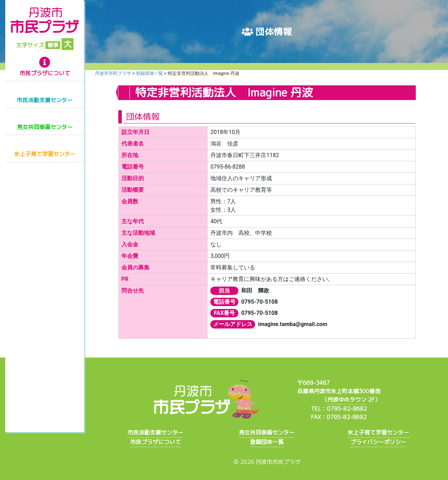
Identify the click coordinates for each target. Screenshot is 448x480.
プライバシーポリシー (378, 442)
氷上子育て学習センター (45, 154)
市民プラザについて (45, 73)
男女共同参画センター (45, 127)
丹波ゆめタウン (347, 400)
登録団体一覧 (267, 442)
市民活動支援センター (45, 100)
